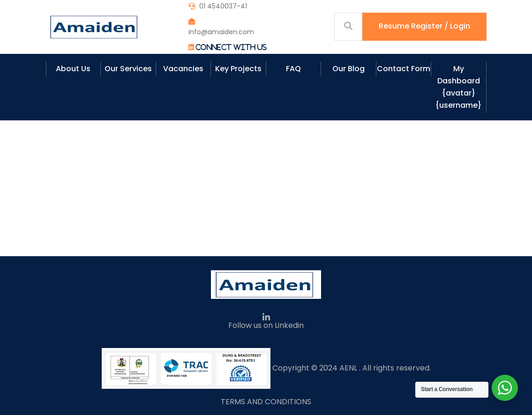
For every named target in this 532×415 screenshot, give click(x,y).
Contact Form (404, 69)
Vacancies (183, 69)
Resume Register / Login (424, 26)
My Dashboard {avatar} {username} (458, 87)
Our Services (128, 69)
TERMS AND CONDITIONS (266, 402)
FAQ (293, 69)
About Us (73, 69)
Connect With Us (231, 47)
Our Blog (348, 69)
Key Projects (238, 69)
